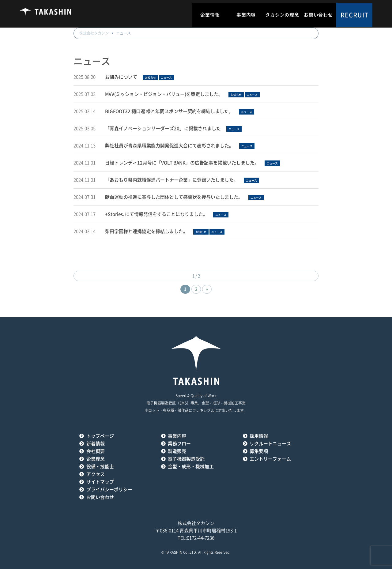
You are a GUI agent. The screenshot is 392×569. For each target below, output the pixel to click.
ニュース (166, 78)
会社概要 (96, 451)
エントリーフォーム (270, 459)
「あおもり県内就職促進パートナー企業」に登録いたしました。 (172, 180)
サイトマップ (100, 482)
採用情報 (259, 436)
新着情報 (96, 444)
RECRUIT (354, 15)
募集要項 (259, 451)
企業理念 (96, 459)
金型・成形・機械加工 (191, 467)
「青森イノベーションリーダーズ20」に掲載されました (163, 128)
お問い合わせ (318, 15)
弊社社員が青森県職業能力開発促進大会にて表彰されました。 (169, 146)
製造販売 (177, 451)
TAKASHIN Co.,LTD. (181, 552)
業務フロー (179, 444)
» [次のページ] (207, 289)
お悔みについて (121, 77)
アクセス (96, 474)
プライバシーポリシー (109, 490)
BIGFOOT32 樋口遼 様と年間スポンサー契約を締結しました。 (169, 111)
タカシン (46, 14)
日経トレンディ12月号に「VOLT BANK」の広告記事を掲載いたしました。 (182, 163)
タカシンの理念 (282, 15)
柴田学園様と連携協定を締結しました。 (146, 231)
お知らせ (150, 78)
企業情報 (210, 15)
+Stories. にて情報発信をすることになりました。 (156, 214)
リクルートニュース (270, 444)
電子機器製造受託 (186, 459)
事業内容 (246, 15)
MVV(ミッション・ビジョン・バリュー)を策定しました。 (164, 94)
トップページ (100, 436)
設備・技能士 (100, 467)
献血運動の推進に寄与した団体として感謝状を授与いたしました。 (174, 197)
